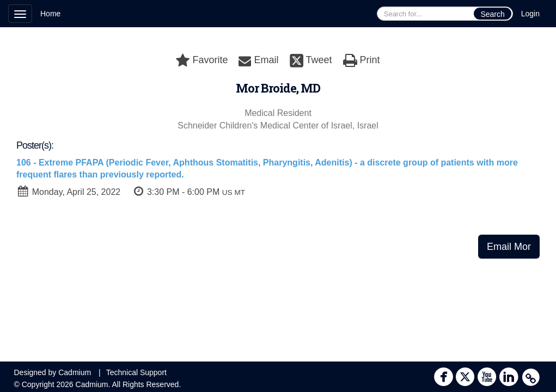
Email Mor (509, 247)
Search (492, 14)
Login (530, 14)
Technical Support (136, 372)
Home (50, 14)
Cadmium (75, 372)
